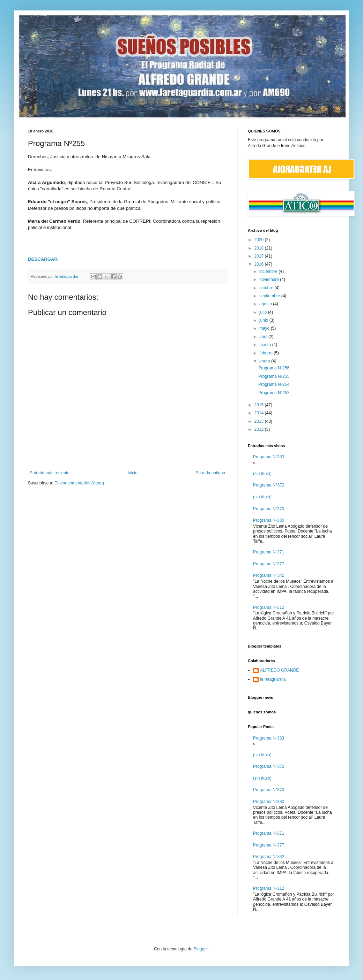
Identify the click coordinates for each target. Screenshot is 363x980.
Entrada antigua (210, 473)
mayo (265, 328)
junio (264, 320)
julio (264, 312)
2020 (260, 240)
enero (265, 361)
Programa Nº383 (269, 457)
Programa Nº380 (269, 520)
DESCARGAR (43, 259)
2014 (260, 413)
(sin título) (262, 474)
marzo (266, 345)
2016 (260, 264)
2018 (260, 248)
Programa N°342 (269, 575)
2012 (260, 429)
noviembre (270, 280)
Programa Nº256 (274, 368)
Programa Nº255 (274, 376)
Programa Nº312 (269, 607)
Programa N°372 (269, 485)
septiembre (270, 296)
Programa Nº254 (274, 384)
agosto (266, 304)
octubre (267, 288)
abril (264, 337)
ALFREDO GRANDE (279, 670)
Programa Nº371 (269, 552)
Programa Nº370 (269, 509)
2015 (260, 405)
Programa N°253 (274, 393)
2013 (260, 421)
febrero (266, 353)
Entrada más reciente (50, 473)
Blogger (201, 949)
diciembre (269, 271)
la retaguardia (273, 679)
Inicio (133, 473)
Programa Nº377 (269, 564)
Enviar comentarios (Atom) (79, 483)
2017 (260, 256)
